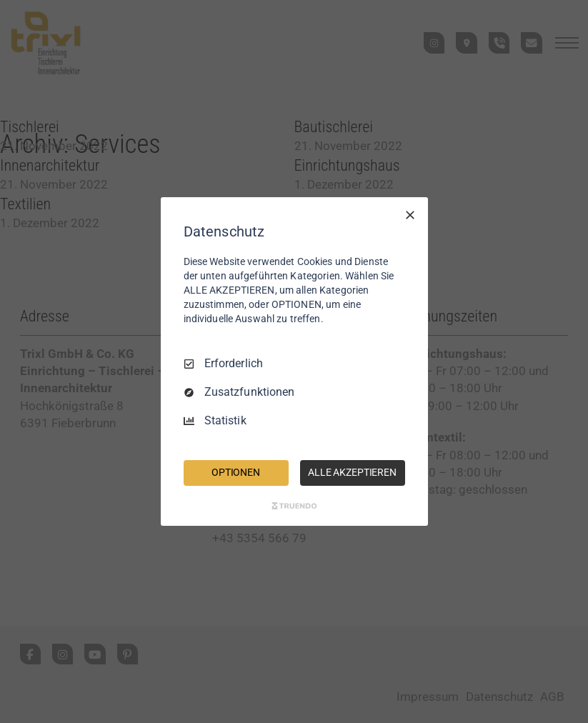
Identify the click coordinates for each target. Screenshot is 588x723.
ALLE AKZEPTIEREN (352, 472)
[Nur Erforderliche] (410, 215)
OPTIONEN (236, 472)
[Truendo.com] (294, 506)
